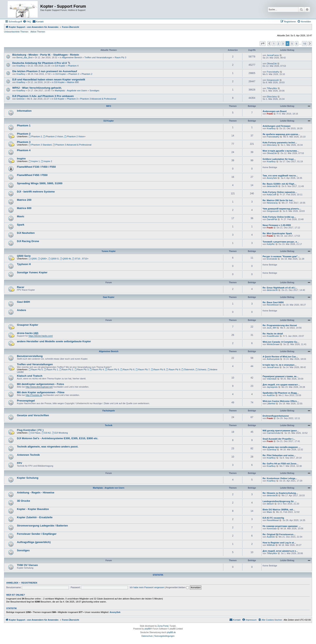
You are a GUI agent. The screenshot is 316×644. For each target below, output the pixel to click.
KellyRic (271, 244)
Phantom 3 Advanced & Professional (98, 99)
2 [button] (278, 44)
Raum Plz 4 (97, 369)
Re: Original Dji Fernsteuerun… (279, 534)
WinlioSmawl (273, 344)
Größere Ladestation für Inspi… (279, 159)
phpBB (148, 629)
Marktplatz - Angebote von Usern (71, 91)
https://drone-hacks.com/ (41, 336)
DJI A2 (46, 433)
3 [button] (283, 44)
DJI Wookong (60, 433)
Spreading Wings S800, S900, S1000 (40, 183)
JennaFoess (273, 55)
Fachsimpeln (109, 411)
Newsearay (272, 203)
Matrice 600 (73, 82)
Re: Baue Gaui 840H (273, 302)
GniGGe (21, 99)
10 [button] (305, 44)
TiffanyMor (272, 88)
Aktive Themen (38, 32)
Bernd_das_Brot (25, 57)
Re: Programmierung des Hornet (280, 325)
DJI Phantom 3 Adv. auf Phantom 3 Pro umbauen (43, 96)
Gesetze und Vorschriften (33, 415)
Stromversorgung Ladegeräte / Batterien (42, 526)
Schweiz (201, 369)
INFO (109, 106)
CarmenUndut (274, 433)
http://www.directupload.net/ (39, 387)
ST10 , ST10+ (80, 259)
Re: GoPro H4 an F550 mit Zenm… (281, 464)
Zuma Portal (163, 626)
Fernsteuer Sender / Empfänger (37, 534)
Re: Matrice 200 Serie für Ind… (279, 200)
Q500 (33, 259)
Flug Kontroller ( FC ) (30, 430)
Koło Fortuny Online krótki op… (279, 217)
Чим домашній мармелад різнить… (282, 209)
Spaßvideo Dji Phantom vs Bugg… (281, 393)
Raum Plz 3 (120, 57)
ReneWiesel (273, 305)
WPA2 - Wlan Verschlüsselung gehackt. (37, 88)
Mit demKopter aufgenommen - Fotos (41, 384)
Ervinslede (272, 259)
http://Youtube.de (34, 395)
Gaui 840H (23, 302)
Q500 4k (65, 259)
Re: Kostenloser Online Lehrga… (280, 478)
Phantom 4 (73, 66)
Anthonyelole (273, 359)
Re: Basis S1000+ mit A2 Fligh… (280, 184)
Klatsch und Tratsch (30, 376)
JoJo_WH (272, 328)
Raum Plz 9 (173, 369)
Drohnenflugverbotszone (276, 416)
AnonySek (272, 178)
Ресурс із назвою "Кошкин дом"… (281, 256)
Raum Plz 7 (143, 369)
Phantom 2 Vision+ (75, 136)
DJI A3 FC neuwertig (273, 518)
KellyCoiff (271, 195)
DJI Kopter (60, 66)
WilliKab (271, 545)
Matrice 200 (24, 200)
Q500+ (43, 259)
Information (24, 111)
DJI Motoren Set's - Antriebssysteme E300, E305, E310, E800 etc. (58, 438)
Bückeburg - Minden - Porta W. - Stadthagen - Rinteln (46, 55)
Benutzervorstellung (30, 356)
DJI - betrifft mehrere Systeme (36, 192)
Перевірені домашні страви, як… (281, 376)
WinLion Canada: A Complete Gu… (281, 342)
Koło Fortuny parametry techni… (280, 143)
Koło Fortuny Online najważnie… (280, 192)
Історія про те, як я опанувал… (280, 365)
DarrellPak (272, 219)
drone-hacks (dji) (28, 333)
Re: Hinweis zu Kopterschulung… (280, 493)
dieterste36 (272, 186)
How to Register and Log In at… (279, 543)
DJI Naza (34, 433)
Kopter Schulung (28, 478)
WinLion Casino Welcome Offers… (281, 401)
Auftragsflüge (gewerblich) (34, 542)
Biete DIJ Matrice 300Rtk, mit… (279, 510)
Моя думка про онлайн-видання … (282, 447)
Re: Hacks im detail (273, 334)
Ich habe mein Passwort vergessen (147, 587)
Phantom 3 (72, 99)
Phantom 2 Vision (53, 136)
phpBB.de (171, 632)
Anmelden (12, 583)
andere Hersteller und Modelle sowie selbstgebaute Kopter (54, 341)
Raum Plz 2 (66, 369)
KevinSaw (272, 529)
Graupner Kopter (28, 325)
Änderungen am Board (275, 111)
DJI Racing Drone (28, 241)
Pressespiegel (26, 401)
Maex (270, 512)
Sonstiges (94, 91)
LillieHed (271, 404)
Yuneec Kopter (109, 251)
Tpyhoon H (24, 264)
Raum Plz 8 (158, 369)
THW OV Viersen (27, 565)
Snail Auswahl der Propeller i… (279, 439)
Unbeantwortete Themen (16, 32)
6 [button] (297, 44)
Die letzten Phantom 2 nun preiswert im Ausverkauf (45, 71)
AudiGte (271, 395)
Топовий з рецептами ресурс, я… (281, 242)
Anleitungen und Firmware (277, 126)
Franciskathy (273, 72)
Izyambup (272, 449)
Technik (109, 425)
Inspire (21, 159)
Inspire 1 (34, 161)
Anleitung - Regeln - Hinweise (36, 493)
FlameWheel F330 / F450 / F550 (36, 167)
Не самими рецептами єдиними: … (282, 526)
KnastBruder (273, 336)
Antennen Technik (28, 455)
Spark (21, 225)
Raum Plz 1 (51, 369)
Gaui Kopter (109, 297)
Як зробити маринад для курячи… (281, 134)
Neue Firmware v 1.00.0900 (277, 225)
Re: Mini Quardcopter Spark (277, 233)
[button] (263, 44)
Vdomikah (272, 379)
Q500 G (54, 259)
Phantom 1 (24, 125)
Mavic (21, 216)
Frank (270, 114)
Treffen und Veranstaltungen (98, 57)
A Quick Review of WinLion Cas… (280, 357)
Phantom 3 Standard (40, 145)
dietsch (270, 504)
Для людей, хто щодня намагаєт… (281, 385)
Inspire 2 (46, 161)
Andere (21, 310)
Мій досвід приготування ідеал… (281, 431)
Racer (21, 287)
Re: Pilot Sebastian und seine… (279, 455)
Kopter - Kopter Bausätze (33, 509)
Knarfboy (21, 66)
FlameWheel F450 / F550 (32, 175)
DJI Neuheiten (26, 233)
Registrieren (29, 583)
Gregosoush (273, 80)
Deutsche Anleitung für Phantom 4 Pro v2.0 (40, 63)
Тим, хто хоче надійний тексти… (280, 176)
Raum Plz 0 (36, 369)
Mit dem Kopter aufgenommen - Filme (41, 392)
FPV (20, 463)
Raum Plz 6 (127, 369)
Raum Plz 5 (112, 369)
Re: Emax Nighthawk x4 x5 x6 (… (280, 288)
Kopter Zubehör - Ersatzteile (35, 517)
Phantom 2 (74, 74)
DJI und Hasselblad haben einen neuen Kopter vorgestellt (49, 80)
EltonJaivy (272, 97)
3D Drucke (23, 501)
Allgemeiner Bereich (72, 57)
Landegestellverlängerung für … (280, 501)
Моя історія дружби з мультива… (281, 151)
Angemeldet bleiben (177, 587)
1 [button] (274, 44)
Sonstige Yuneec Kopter (32, 272)
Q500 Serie (24, 256)
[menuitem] (27, 22)
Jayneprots (272, 387)
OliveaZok (272, 63)
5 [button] (292, 44)
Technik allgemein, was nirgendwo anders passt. (48, 447)
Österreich (188, 369)
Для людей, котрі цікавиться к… (280, 551)
